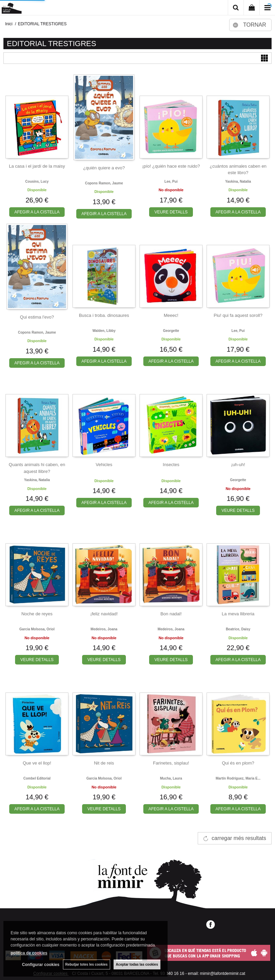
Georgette (171, 331)
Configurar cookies (41, 965)
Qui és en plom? (238, 763)
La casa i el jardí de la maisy (37, 166)
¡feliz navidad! (104, 614)
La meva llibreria (238, 614)
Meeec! (171, 315)
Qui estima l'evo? (37, 317)
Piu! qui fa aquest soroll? (238, 315)
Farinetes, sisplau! (171, 763)
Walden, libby (104, 331)
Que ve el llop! (37, 763)
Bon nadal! (171, 614)
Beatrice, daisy (238, 629)
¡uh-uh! (238, 465)
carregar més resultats (239, 838)
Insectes (171, 465)
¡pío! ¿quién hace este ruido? (171, 166)
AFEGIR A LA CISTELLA (37, 212)
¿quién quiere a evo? (104, 168)
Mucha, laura (171, 778)
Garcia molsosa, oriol (37, 629)
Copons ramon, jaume (104, 183)
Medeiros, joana (104, 629)
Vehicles (104, 465)
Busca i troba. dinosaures (104, 315)
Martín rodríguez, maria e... (238, 778)
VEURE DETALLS (171, 212)
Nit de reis (104, 763)
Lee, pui (171, 181)
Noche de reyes (37, 614)
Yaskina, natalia (238, 181)
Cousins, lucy (37, 181)
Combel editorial (37, 778)
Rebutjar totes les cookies (87, 964)
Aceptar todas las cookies (137, 964)
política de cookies (29, 953)
